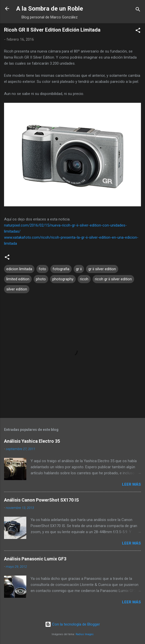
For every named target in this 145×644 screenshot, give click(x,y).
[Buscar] (138, 10)
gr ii (79, 269)
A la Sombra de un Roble (50, 9)
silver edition (17, 289)
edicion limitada (19, 269)
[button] (138, 31)
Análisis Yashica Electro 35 (32, 441)
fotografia (61, 269)
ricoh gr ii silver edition (113, 279)
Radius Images (85, 634)
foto (42, 269)
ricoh (84, 279)
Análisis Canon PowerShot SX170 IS (42, 500)
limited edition (18, 279)
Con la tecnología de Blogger (73, 624)
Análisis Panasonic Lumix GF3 (35, 559)
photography (63, 279)
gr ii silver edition (102, 269)
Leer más (131, 484)
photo (41, 279)
